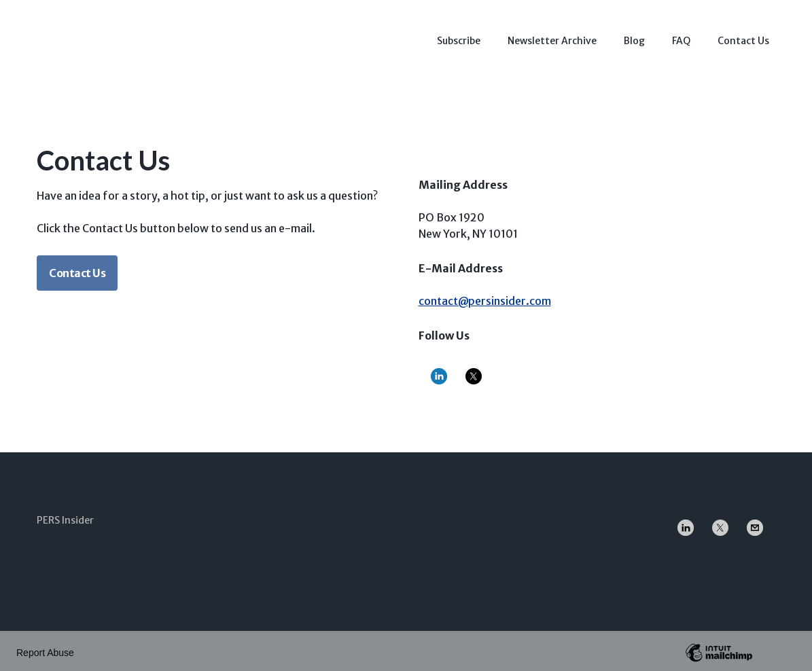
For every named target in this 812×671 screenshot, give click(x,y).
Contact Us (743, 37)
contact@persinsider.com (485, 297)
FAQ (681, 37)
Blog (634, 37)
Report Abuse (45, 649)
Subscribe (459, 37)
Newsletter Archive (552, 37)
